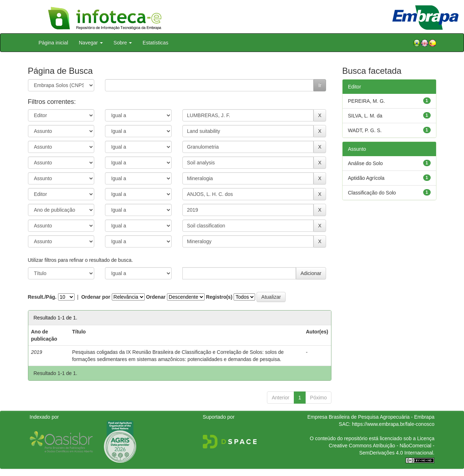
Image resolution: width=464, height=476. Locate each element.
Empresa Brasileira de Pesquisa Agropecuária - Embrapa (371, 417)
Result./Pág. (42, 297)
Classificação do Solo (372, 193)
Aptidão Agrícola (366, 178)
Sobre (123, 43)
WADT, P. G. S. (365, 130)
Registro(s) (219, 297)
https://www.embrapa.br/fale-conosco (393, 424)
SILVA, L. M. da (365, 116)
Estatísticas (156, 43)
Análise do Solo (365, 163)
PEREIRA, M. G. (366, 101)
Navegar (91, 43)
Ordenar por (96, 297)
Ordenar (156, 297)
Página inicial (54, 43)
